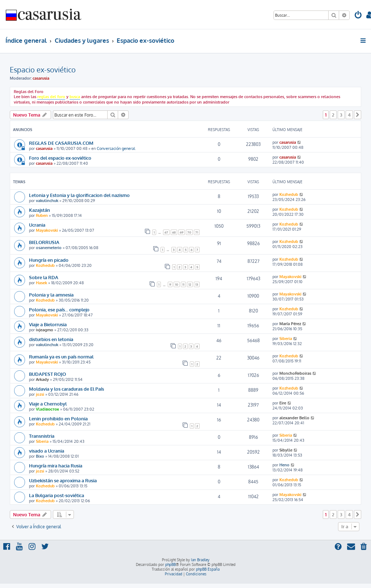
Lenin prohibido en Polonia (58, 418)
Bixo (40, 456)
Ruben (42, 215)
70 (189, 232)
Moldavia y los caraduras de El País (66, 389)
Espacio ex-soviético (43, 70)
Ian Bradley (200, 560)
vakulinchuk (47, 201)
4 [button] (349, 115)
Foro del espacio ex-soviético (60, 158)
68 (174, 232)
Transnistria (42, 436)
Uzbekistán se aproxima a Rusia (63, 480)
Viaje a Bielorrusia (48, 324)
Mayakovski (47, 230)
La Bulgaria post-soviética (57, 495)
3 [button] (341, 115)
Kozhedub (289, 194)
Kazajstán (39, 210)
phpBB (170, 564)
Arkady (42, 379)
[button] (358, 115)
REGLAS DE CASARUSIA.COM (61, 143)
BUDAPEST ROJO (47, 374)
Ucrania (37, 225)
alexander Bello (294, 418)
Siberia (286, 339)
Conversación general (116, 148)
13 (197, 284)
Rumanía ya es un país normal (61, 356)
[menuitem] (358, 16)
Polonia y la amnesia (51, 295)
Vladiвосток (47, 409)
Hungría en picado (49, 260)
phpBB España (208, 569)
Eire (283, 403)
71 (197, 232)
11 (183, 284)
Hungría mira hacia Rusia (56, 465)
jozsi (40, 394)
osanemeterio (49, 248)
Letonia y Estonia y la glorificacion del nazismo (79, 195)
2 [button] (333, 115)
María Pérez (290, 324)
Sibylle (286, 450)
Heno (284, 465)
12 (190, 284)
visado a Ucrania (47, 451)
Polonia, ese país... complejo (59, 309)
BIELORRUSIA (44, 242)
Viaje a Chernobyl (48, 404)
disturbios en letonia (51, 339)
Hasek (41, 283)
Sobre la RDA (44, 277)
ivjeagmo (45, 330)
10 (177, 284)
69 (182, 232)
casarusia (41, 78)
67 (166, 232)
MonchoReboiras (295, 373)
